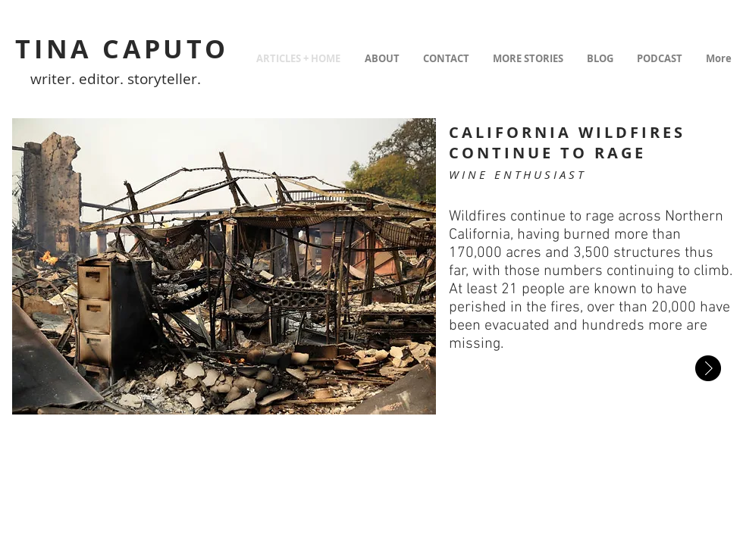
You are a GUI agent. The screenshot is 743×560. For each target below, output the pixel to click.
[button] (224, 266)
